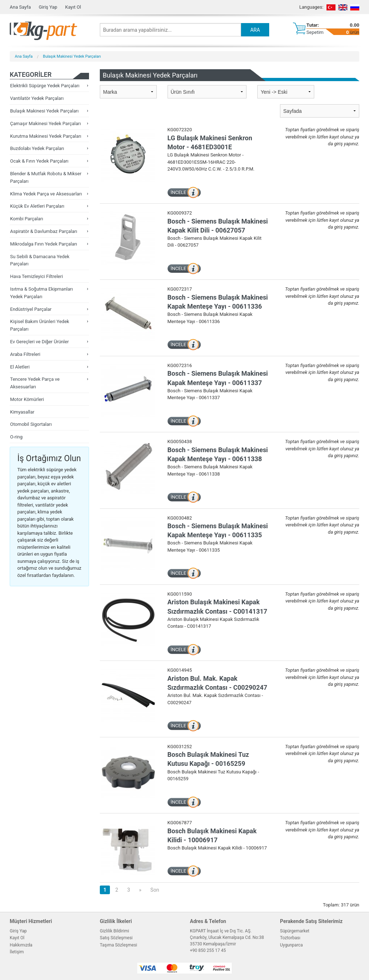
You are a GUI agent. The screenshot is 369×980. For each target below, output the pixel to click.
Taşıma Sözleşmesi (119, 945)
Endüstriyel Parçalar (31, 309)
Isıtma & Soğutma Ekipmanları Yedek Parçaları (41, 293)
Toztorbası (290, 938)
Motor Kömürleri (27, 399)
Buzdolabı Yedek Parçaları (37, 148)
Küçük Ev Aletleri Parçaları (37, 206)
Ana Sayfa (20, 7)
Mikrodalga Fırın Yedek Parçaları (44, 244)
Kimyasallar (22, 412)
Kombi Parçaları (27, 219)
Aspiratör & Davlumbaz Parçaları (44, 231)
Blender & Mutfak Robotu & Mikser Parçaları (46, 177)
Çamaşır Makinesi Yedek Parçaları (45, 123)
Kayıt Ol (73, 7)
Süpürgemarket (295, 931)
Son (155, 890)
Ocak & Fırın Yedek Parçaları (39, 161)
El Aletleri (20, 367)
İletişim (17, 952)
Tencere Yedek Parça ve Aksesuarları (35, 383)
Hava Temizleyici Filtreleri (37, 276)
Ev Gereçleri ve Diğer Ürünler (39, 342)
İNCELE (179, 192)
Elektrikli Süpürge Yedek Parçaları (45, 86)
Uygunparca (291, 945)
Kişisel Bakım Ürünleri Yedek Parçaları (40, 325)
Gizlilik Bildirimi (114, 931)
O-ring (16, 437)
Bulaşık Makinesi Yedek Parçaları (72, 56)
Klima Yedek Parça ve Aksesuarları (46, 194)
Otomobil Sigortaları (31, 424)
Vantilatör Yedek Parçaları (37, 98)
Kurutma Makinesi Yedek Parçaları (46, 136)
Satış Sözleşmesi (116, 938)
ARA (255, 30)
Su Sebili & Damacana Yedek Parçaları (40, 260)
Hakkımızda (21, 945)
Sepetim (315, 32)
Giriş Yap (48, 7)
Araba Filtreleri (25, 354)
